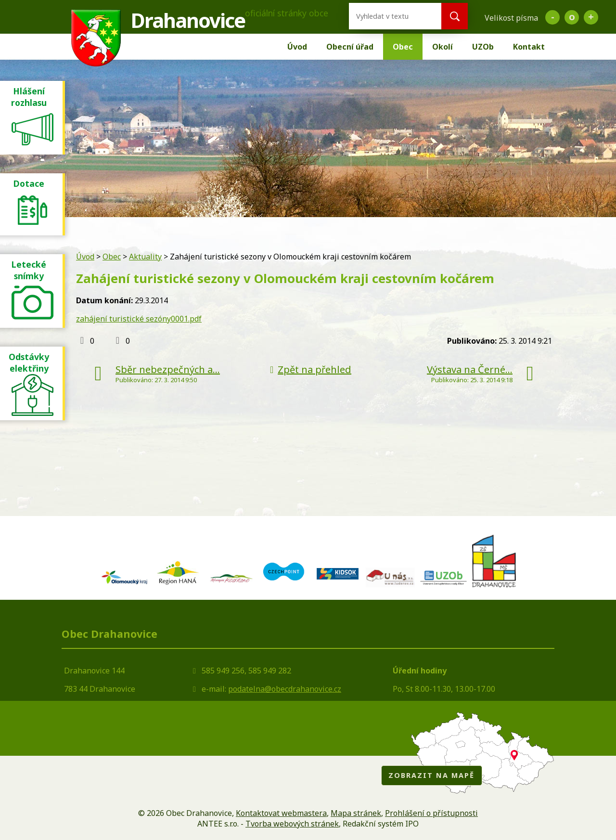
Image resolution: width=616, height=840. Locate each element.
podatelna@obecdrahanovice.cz (285, 689)
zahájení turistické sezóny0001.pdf (139, 319)
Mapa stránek (356, 813)
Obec (403, 47)
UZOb (483, 47)
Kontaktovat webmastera (281, 813)
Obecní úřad (350, 47)
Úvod (297, 47)
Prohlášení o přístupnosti (431, 813)
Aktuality (145, 257)
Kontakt (529, 47)
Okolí (443, 47)
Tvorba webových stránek (292, 824)
